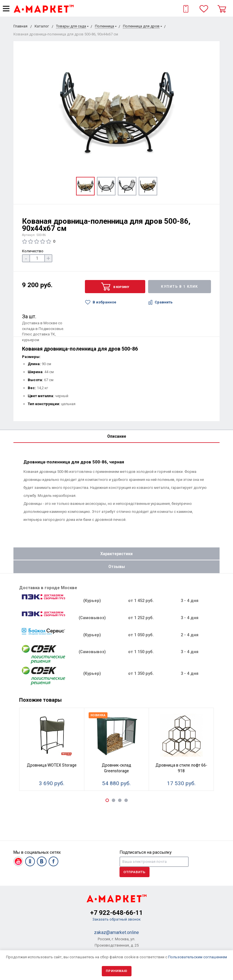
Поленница (104, 26)
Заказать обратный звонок (116, 919)
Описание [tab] (117, 436)
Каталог (42, 26)
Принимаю (117, 971)
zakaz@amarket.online (116, 932)
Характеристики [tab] (116, 554)
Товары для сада (71, 26)
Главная (20, 26)
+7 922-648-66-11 (116, 913)
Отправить (135, 872)
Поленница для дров (141, 26)
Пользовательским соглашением (198, 957)
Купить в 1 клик (180, 287)
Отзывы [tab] (117, 567)
